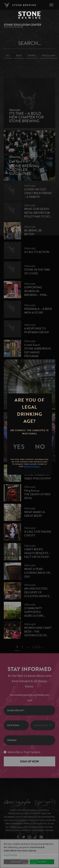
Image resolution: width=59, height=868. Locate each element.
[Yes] (19, 447)
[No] (40, 447)
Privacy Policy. (32, 466)
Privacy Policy (29, 863)
